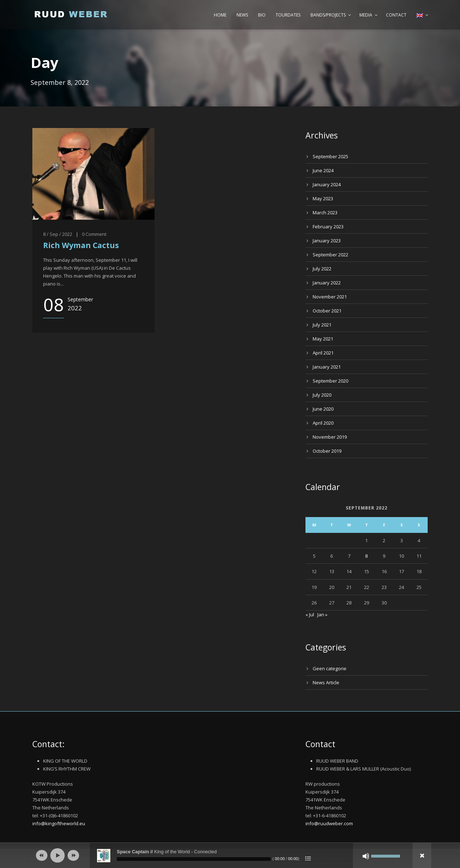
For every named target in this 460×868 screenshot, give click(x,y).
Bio (262, 15)
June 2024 (323, 170)
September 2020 (330, 381)
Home (220, 15)
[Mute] (366, 856)
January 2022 (327, 283)
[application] (230, 855)
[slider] (194, 859)
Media (366, 15)
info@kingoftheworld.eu (59, 823)
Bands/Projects (328, 15)
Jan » (322, 615)
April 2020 (323, 423)
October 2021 (327, 311)
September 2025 (330, 156)
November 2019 (330, 437)
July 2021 (322, 325)
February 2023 (328, 227)
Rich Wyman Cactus (81, 245)
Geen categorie (330, 668)
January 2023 (327, 241)
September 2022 (330, 255)
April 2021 (323, 353)
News (242, 15)
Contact (396, 15)
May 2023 (323, 198)
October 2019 (327, 451)
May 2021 (323, 339)
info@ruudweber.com (329, 823)
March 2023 (325, 213)
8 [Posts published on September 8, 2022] (366, 556)
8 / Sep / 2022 (58, 234)
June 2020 (323, 409)
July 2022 (322, 269)
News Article (326, 682)
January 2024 (327, 184)
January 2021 (327, 367)
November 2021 (330, 297)
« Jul (310, 615)
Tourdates (288, 15)
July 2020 (322, 395)
